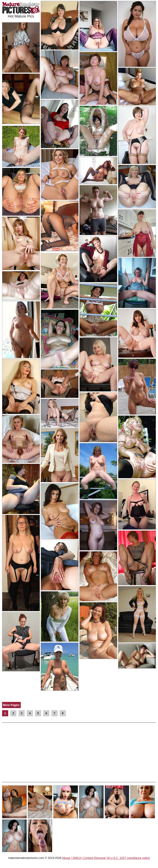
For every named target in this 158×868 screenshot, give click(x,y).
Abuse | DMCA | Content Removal (84, 858)
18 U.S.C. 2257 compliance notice (128, 858)
